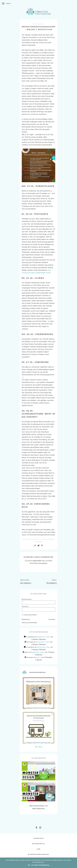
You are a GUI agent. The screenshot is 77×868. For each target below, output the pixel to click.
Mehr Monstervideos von (38, 806)
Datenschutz (39, 844)
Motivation (41, 539)
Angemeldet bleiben (30, 615)
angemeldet (37, 561)
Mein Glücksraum (38, 809)
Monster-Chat (43, 637)
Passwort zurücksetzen (29, 623)
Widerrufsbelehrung (39, 854)
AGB (39, 849)
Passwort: (25, 606)
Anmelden (52, 619)
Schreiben (38, 542)
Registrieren (26, 619)
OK (29, 865)
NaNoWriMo (50, 539)
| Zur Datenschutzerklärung (40, 865)
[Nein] (74, 863)
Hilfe (38, 657)
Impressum (39, 838)
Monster (34, 539)
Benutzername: (25, 599)
